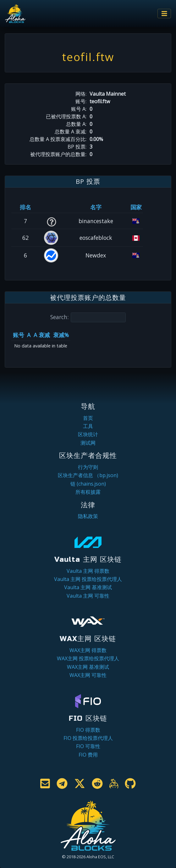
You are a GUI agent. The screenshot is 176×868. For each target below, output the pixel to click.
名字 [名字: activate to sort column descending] (96, 207)
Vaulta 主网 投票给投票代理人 (88, 579)
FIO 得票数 (88, 730)
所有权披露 (88, 492)
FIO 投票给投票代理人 (88, 738)
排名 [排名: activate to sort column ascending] (25, 207)
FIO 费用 (88, 755)
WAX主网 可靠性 (88, 675)
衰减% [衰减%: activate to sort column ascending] (61, 335)
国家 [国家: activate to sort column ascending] (136, 207)
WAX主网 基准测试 (88, 667)
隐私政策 (88, 516)
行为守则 (88, 467)
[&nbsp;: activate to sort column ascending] (51, 207)
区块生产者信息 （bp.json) (88, 475)
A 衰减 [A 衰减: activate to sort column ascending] (42, 335)
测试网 (88, 443)
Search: (88, 317)
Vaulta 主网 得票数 (88, 571)
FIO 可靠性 (88, 746)
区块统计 (88, 434)
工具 (88, 426)
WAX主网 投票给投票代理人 (88, 658)
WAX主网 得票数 (88, 650)
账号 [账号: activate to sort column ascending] (19, 335)
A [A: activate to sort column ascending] (29, 335)
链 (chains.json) (88, 484)
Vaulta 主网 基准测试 (88, 587)
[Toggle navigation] (164, 14)
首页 (88, 418)
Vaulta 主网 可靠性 (88, 596)
